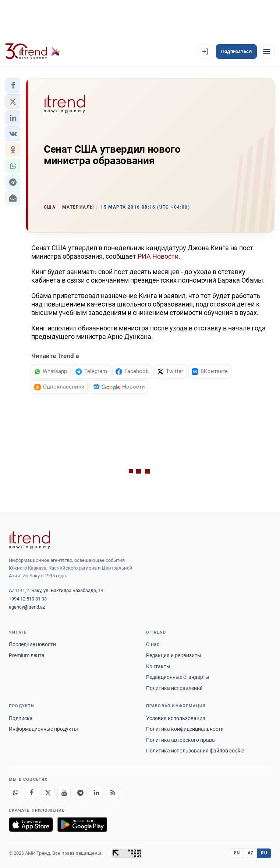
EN (237, 853)
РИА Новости (158, 256)
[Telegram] (80, 793)
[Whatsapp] (15, 793)
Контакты (158, 666)
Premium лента (27, 655)
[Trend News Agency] (29, 540)
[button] (13, 85)
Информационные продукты (43, 729)
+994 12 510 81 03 (28, 599)
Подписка (21, 718)
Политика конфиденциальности (185, 729)
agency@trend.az (27, 607)
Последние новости (32, 644)
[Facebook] (32, 793)
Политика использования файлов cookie (195, 751)
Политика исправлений (174, 688)
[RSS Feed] (113, 793)
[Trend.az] (33, 52)
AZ (251, 853)
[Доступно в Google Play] (82, 825)
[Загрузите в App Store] (31, 825)
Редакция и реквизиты (174, 655)
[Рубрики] (267, 52)
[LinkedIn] (96, 793)
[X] (48, 793)
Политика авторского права (180, 740)
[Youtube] (64, 793)
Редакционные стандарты (178, 677)
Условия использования (176, 718)
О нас (153, 644)
